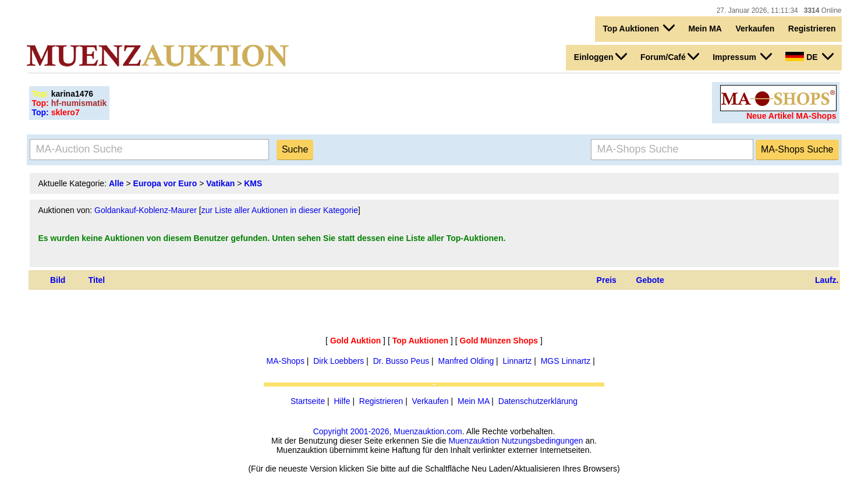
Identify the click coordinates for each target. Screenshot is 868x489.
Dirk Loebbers (339, 361)
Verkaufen (755, 29)
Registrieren (812, 29)
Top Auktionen (639, 28)
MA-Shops (286, 361)
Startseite (308, 401)
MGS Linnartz (566, 361)
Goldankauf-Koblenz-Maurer (146, 210)
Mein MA (705, 29)
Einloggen (600, 56)
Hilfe (342, 401)
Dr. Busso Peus (401, 361)
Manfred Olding (466, 361)
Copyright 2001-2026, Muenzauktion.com (388, 431)
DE (809, 56)
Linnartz (518, 361)
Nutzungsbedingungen (542, 441)
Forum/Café (670, 56)
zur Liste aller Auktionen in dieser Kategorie (280, 210)
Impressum (742, 56)
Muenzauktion (474, 441)
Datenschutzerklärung (538, 401)
